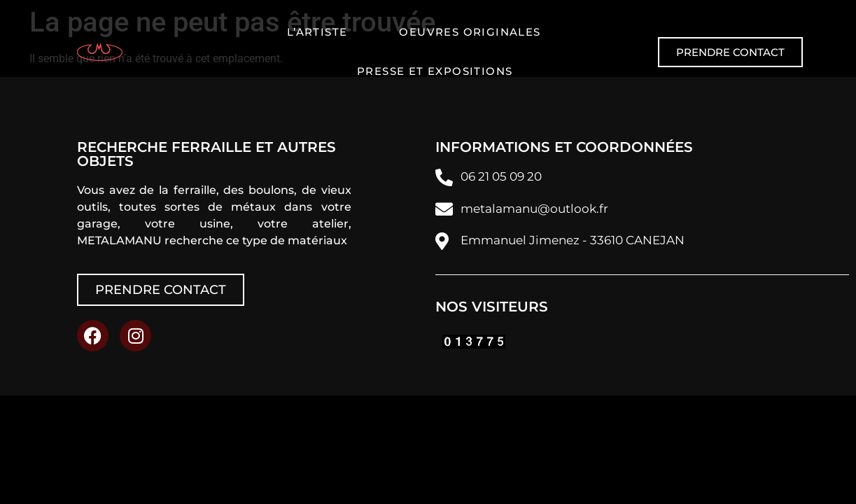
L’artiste (317, 32)
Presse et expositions (435, 71)
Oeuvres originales (470, 32)
